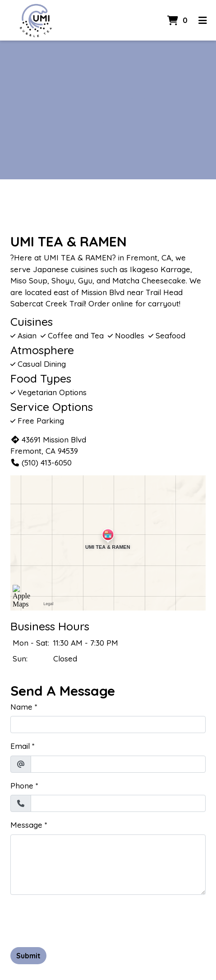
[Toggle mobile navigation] (203, 20)
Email (20, 746)
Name (21, 707)
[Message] (108, 865)
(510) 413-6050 (41, 463)
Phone (22, 786)
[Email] (118, 764)
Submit (28, 956)
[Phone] (118, 803)
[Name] (108, 725)
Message (26, 825)
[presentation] (79, 920)
